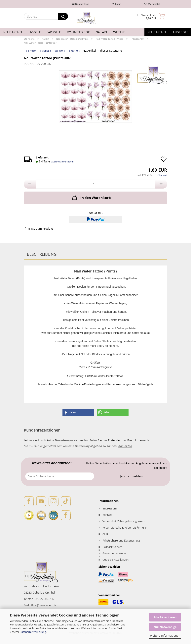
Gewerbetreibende (114, 553)
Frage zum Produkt (40, 229)
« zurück (45, 51)
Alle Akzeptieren (165, 617)
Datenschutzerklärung (33, 632)
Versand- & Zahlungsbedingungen (123, 521)
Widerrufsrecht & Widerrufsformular (125, 527)
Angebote (180, 32)
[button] (30, 184)
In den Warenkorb (91, 197)
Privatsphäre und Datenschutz (121, 540)
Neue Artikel (13, 32)
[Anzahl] (95, 184)
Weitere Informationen (165, 636)
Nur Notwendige (165, 627)
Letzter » (75, 51)
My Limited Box (78, 32)
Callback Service (112, 547)
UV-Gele (35, 32)
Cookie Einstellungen (115, 560)
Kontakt (107, 515)
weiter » (60, 51)
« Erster (31, 51)
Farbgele (54, 32)
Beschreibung (42, 254)
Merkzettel (152, 4)
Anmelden (125, 446)
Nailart (101, 32)
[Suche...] (63, 16)
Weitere (119, 32)
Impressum (110, 508)
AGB (105, 534)
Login (116, 4)
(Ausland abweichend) (62, 162)
